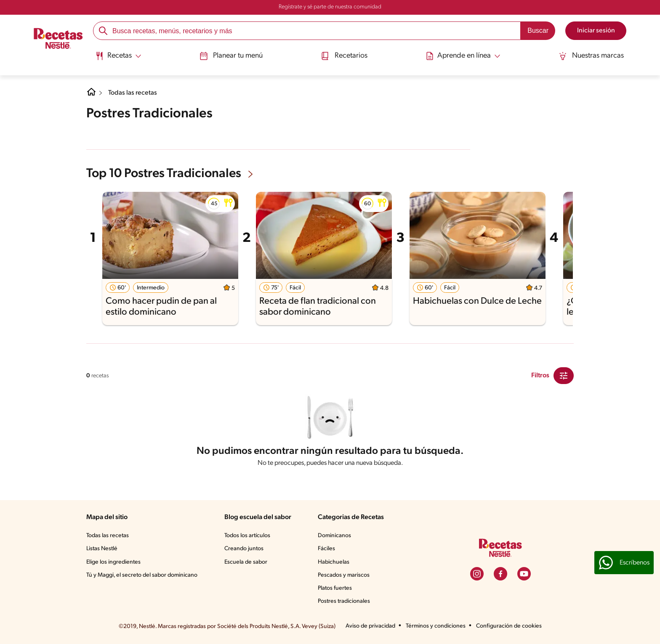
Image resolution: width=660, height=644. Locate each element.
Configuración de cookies (509, 626)
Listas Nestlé (102, 549)
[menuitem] (118, 59)
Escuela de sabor (246, 562)
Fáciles (326, 549)
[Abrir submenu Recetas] (118, 56)
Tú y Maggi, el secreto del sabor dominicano (142, 575)
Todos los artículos (247, 536)
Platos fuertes (335, 588)
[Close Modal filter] (564, 376)
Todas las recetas (133, 93)
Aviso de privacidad (370, 626)
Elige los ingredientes (113, 562)
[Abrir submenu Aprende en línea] (463, 56)
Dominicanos (334, 536)
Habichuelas (334, 562)
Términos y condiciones (436, 626)
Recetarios (344, 56)
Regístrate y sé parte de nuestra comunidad (330, 7)
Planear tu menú (231, 56)
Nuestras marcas (592, 56)
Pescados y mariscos (344, 575)
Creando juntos (244, 549)
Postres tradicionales (344, 601)
